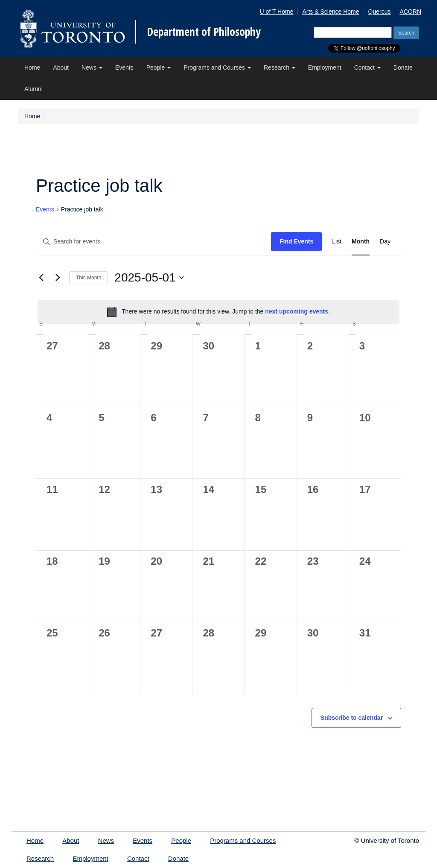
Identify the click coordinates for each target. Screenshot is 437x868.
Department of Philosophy (204, 32)
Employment (325, 67)
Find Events (296, 241)
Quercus (380, 12)
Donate (403, 67)
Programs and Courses (217, 67)
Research (280, 67)
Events (124, 67)
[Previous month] (41, 278)
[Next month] (58, 278)
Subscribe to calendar (352, 718)
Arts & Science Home (331, 12)
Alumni (34, 89)
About (61, 67)
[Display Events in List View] (337, 242)
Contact (367, 67)
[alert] (218, 312)
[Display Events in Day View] (385, 242)
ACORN (410, 12)
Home (32, 67)
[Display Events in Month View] (361, 242)
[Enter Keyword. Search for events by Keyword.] (154, 242)
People (159, 67)
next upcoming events (297, 311)
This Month (89, 278)
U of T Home (277, 12)
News (92, 67)
